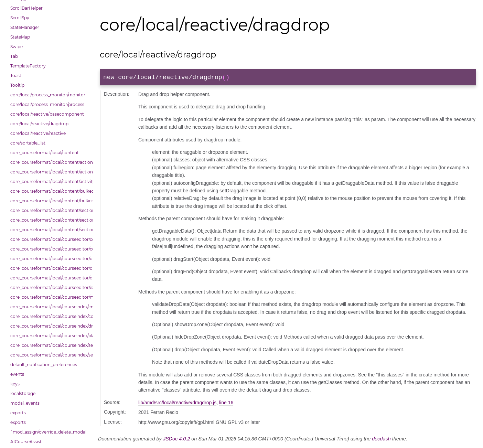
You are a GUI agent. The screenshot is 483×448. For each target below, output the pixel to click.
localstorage (23, 393)
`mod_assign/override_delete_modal (48, 432)
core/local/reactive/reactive (38, 133)
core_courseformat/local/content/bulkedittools (50, 201)
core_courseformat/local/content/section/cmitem (50, 220)
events (17, 374)
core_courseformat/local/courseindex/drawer (50, 326)
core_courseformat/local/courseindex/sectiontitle (50, 355)
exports (18, 413)
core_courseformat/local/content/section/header (50, 230)
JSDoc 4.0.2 (176, 440)
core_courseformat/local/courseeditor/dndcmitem (50, 259)
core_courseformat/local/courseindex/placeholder (50, 336)
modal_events (25, 403)
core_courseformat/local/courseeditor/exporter (50, 287)
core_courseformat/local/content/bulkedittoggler (50, 191)
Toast (16, 76)
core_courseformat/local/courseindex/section (50, 345)
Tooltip (17, 85)
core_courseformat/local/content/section (50, 210)
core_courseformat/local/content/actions (50, 162)
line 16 (226, 404)
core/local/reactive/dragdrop (39, 124)
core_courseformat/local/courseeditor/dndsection (50, 268)
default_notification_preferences (44, 365)
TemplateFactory (28, 66)
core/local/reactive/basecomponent (47, 114)
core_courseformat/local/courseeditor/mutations (50, 297)
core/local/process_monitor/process (47, 104)
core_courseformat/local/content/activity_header (50, 182)
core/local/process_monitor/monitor (48, 95)
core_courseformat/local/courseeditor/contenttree (50, 239)
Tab (14, 56)
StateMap (20, 37)
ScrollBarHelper (26, 8)
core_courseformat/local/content (45, 153)
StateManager (25, 27)
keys (15, 384)
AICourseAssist (26, 442)
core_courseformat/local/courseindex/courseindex (50, 316)
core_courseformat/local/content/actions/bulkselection (50, 172)
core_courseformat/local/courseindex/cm (50, 307)
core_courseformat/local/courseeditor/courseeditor (50, 249)
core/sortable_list (28, 143)
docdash (381, 440)
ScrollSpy (20, 18)
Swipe (17, 47)
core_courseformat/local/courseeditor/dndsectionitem (50, 278)
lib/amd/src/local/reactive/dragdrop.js (177, 404)
